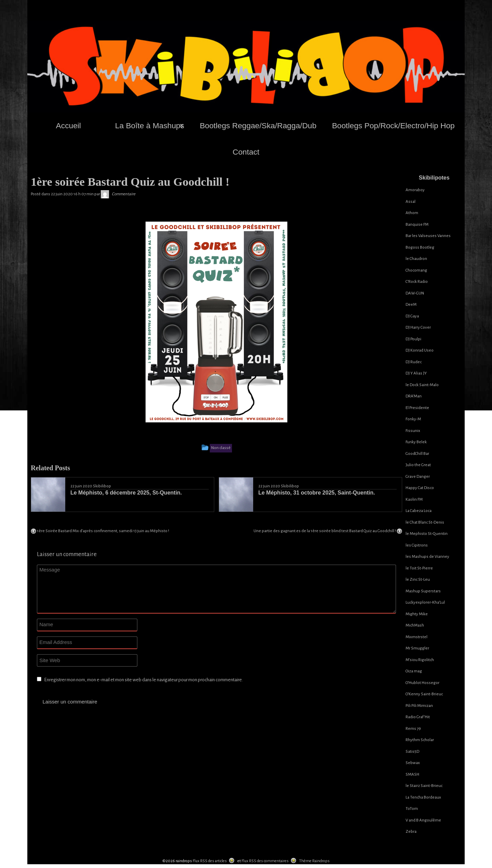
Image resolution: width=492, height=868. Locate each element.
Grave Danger (418, 477)
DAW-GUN (415, 293)
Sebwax (413, 763)
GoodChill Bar (417, 454)
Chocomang (416, 270)
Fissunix (413, 431)
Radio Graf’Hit (418, 717)
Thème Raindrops (314, 861)
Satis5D (412, 752)
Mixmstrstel (416, 637)
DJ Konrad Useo (420, 350)
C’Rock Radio (417, 282)
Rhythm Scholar (420, 740)
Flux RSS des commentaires (265, 861)
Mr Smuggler (417, 648)
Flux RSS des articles (210, 861)
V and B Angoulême (423, 820)
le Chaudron (416, 259)
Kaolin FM (414, 499)
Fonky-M (413, 419)
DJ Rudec (414, 362)
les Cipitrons (417, 545)
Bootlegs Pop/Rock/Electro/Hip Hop (393, 126)
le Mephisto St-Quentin (427, 534)
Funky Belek (416, 442)
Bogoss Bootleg (420, 247)
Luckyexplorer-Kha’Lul (425, 602)
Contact (246, 152)
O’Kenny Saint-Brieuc (424, 694)
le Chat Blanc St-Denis (425, 522)
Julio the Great (418, 465)
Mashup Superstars (423, 591)
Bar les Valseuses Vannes (428, 236)
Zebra (411, 832)
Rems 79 (413, 729)
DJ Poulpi (413, 339)
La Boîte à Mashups (150, 126)
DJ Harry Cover (418, 327)
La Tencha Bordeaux (423, 797)
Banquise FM (417, 225)
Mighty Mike (417, 614)
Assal (411, 202)
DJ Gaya (412, 316)
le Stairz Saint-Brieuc (424, 786)
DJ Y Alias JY (416, 373)
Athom (412, 213)
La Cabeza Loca (419, 511)
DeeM (411, 305)
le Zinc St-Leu (418, 580)
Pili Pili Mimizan (419, 706)
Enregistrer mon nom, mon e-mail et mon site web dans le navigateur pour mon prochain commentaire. (143, 680)
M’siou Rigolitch (420, 660)
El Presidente (417, 408)
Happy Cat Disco (420, 488)
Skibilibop (102, 486)
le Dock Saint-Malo (422, 385)
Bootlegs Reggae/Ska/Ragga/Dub (258, 126)
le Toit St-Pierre (419, 568)
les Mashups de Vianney (427, 557)
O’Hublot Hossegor (422, 683)
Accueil (69, 126)
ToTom (412, 809)
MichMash (415, 625)
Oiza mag (414, 671)
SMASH (412, 774)
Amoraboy (415, 190)
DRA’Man (414, 396)
